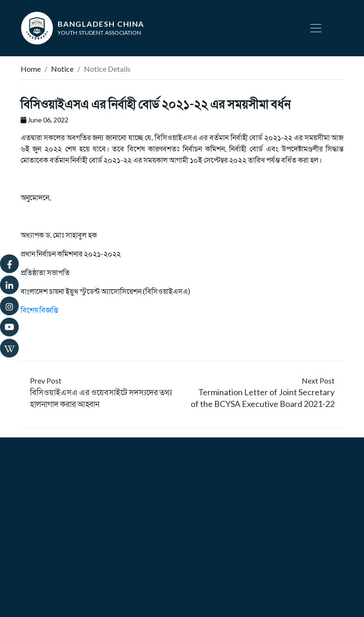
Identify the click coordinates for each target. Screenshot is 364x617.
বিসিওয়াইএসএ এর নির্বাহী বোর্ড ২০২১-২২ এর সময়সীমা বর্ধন (156, 104)
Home (31, 69)
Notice (62, 69)
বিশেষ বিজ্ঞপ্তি (39, 310)
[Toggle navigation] (316, 28)
